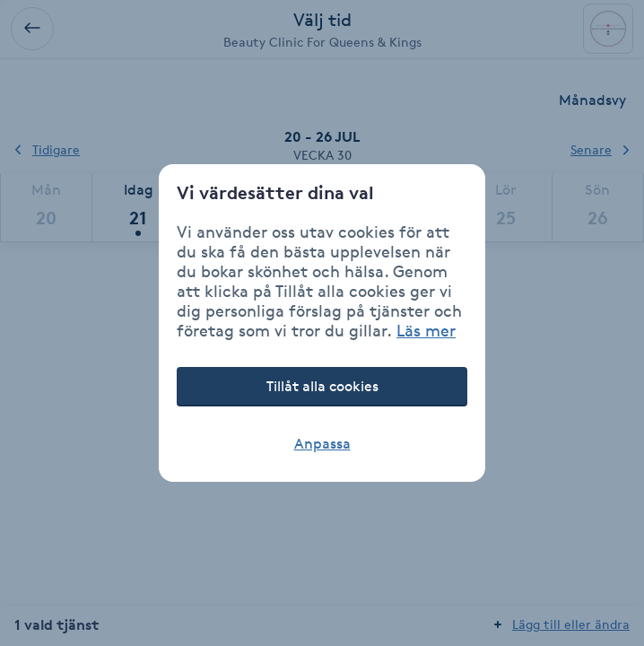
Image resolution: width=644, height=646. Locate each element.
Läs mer (426, 330)
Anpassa (322, 444)
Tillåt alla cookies (322, 386)
